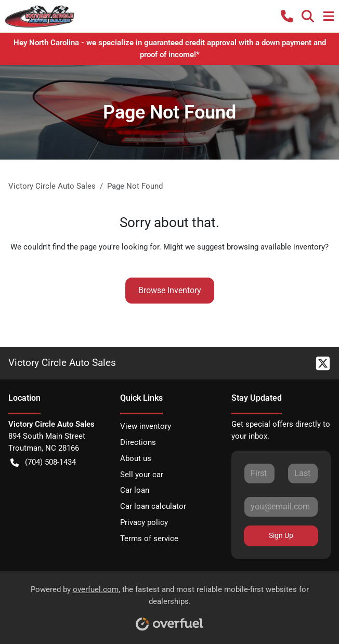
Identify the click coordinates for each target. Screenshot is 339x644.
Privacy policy (144, 522)
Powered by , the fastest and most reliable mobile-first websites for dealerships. (170, 604)
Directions (138, 442)
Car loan (135, 490)
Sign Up (281, 535)
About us (136, 458)
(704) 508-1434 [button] (43, 462)
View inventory (146, 426)
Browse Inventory (170, 290)
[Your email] (281, 507)
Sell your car (142, 475)
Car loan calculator (153, 506)
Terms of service (149, 538)
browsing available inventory (276, 247)
